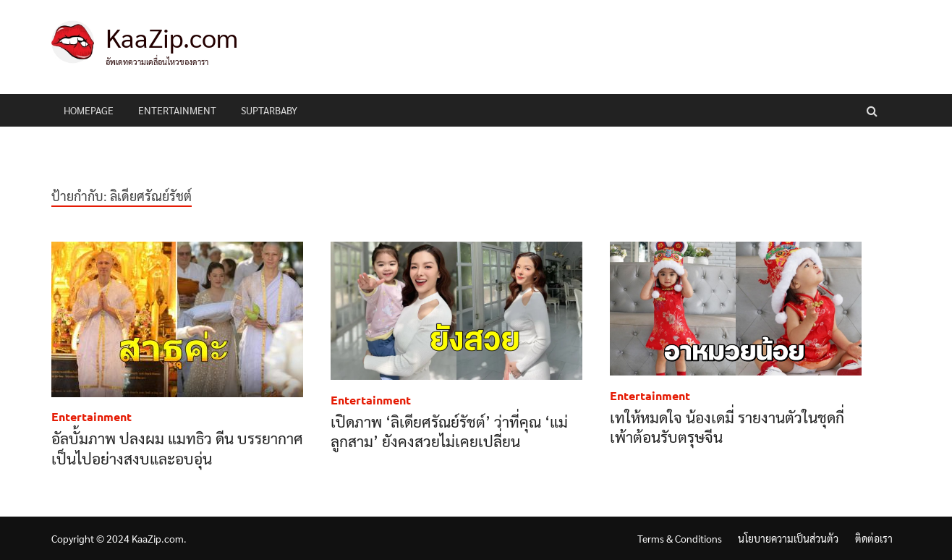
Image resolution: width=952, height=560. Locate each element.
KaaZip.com (172, 37)
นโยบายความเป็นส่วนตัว (788, 538)
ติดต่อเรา (874, 538)
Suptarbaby (269, 110)
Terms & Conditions (680, 538)
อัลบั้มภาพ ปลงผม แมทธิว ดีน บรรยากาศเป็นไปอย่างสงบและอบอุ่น (177, 448)
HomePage (89, 110)
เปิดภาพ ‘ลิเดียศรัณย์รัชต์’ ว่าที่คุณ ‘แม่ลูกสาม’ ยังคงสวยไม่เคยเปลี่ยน (449, 431)
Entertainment (177, 110)
